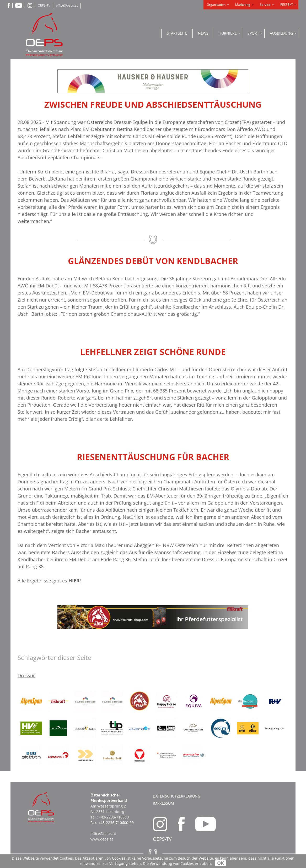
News (203, 33)
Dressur (26, 675)
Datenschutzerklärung (177, 796)
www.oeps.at (102, 839)
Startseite (177, 33)
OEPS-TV (44, 5)
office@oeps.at (67, 5)
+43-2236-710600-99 (116, 823)
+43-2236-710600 (114, 817)
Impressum (163, 803)
